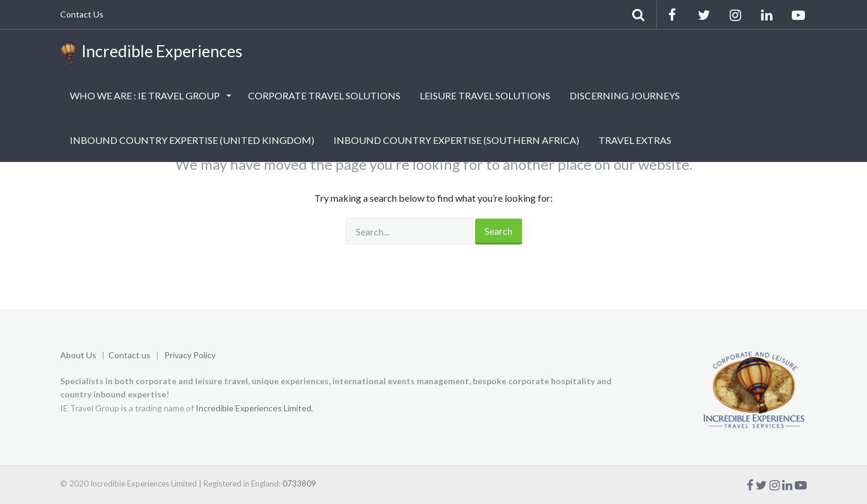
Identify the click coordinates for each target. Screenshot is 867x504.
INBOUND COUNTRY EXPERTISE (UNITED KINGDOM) (192, 140)
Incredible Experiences (151, 53)
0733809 (299, 484)
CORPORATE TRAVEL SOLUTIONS (324, 95)
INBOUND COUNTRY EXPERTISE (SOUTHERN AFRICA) (456, 140)
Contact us (129, 355)
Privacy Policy (190, 355)
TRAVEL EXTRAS (635, 140)
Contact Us (82, 14)
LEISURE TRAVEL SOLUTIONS (485, 95)
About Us (78, 355)
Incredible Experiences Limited (253, 408)
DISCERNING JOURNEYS (625, 95)
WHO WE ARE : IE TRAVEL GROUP (146, 95)
